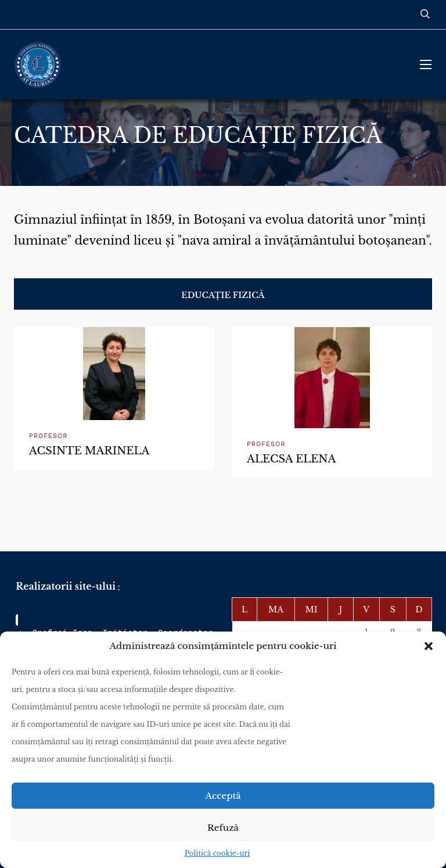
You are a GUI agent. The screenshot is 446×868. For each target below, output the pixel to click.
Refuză (223, 828)
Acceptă (223, 796)
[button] (429, 646)
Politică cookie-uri (217, 853)
